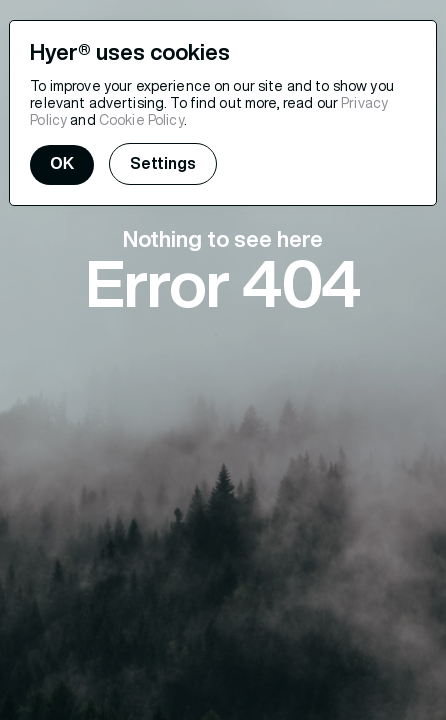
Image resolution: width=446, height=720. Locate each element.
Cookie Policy (141, 120)
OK (62, 163)
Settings (163, 163)
